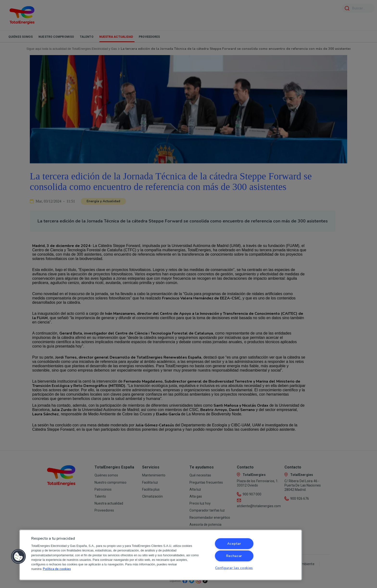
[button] (19, 556)
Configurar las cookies (234, 568)
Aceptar (234, 544)
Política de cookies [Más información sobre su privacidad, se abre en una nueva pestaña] (57, 569)
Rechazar (234, 556)
